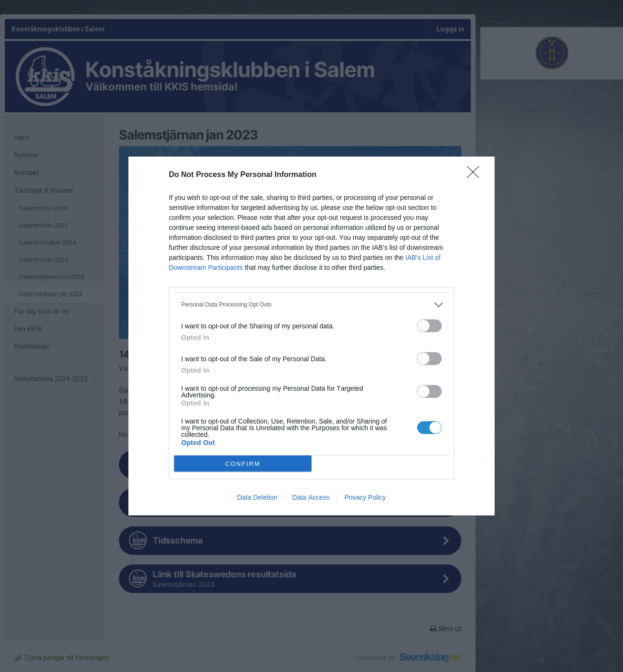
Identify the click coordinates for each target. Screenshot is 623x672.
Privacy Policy (365, 497)
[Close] (476, 175)
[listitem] (311, 305)
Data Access (311, 497)
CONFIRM (243, 464)
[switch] (429, 326)
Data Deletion (258, 497)
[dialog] (311, 336)
